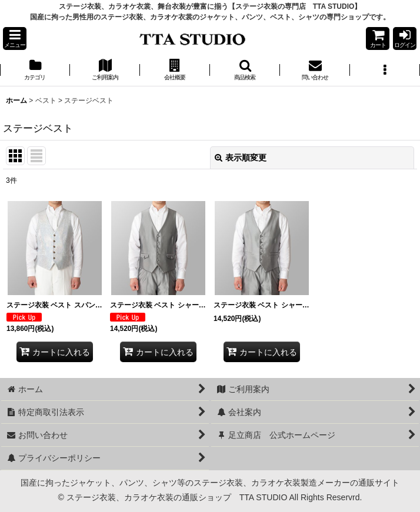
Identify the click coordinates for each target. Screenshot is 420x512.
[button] (15, 39)
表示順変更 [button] (241, 158)
